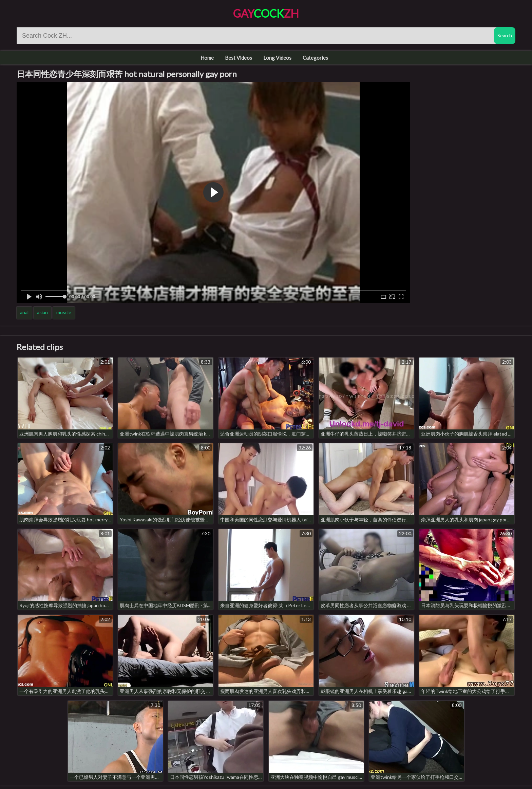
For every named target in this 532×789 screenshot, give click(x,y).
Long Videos (277, 58)
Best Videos (239, 58)
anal (24, 312)
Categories (315, 58)
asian (42, 312)
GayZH (266, 13)
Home (207, 58)
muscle (64, 312)
